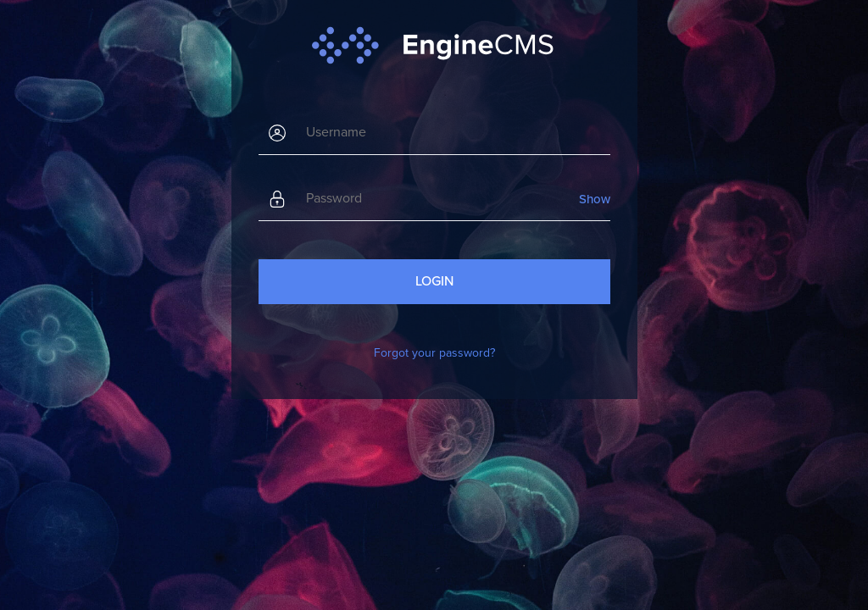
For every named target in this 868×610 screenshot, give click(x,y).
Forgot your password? (434, 353)
